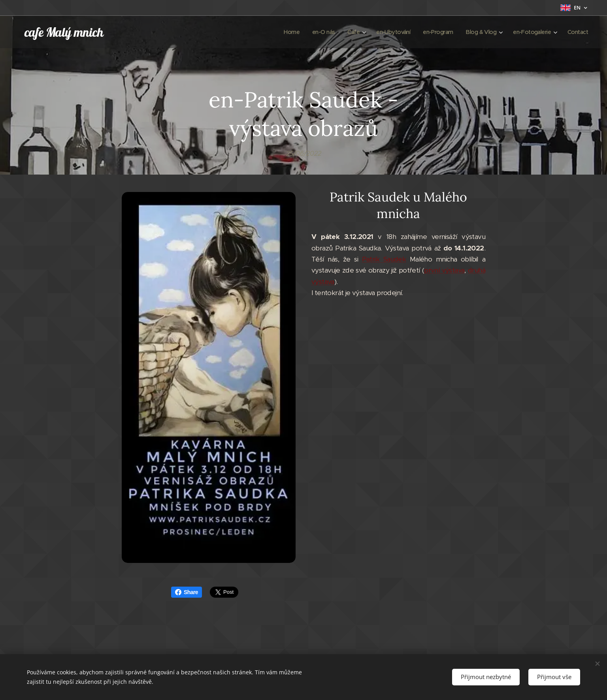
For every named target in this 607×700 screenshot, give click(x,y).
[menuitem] (278, 32)
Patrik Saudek (384, 259)
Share (187, 592)
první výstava (444, 271)
